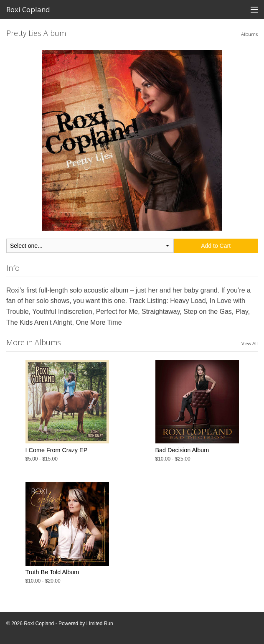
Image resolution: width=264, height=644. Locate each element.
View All (250, 343)
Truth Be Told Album (52, 572)
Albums (249, 34)
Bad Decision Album (182, 450)
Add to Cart (216, 246)
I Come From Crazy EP (57, 450)
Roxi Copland (28, 9)
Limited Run (100, 624)
